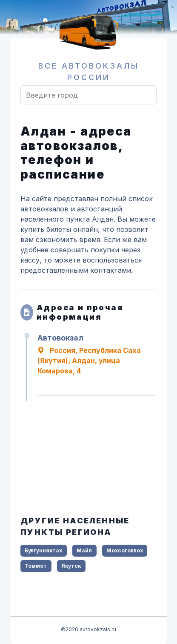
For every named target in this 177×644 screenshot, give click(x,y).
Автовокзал (60, 338)
